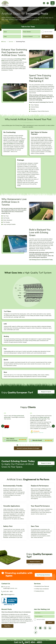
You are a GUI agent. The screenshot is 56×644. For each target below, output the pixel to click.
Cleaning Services (40, 591)
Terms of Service (30, 640)
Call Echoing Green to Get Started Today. (41, 260)
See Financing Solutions (43, 575)
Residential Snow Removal (42, 586)
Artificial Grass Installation (42, 589)
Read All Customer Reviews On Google (28, 448)
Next (47, 37)
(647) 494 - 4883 (28, 642)
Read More (7, 626)
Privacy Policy (20, 640)
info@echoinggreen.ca (8, 595)
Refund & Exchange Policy (43, 640)
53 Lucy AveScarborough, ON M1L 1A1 (9, 588)
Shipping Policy (10, 640)
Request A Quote (46, 392)
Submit (50, 623)
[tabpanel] (15, 426)
